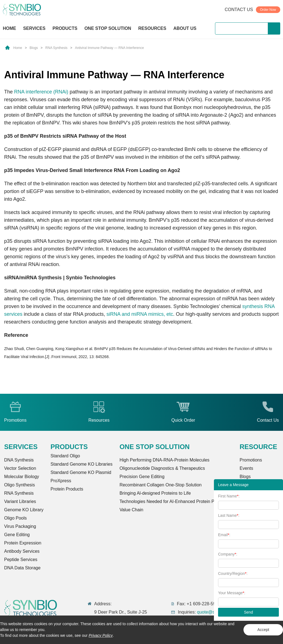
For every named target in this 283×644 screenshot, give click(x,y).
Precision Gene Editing (142, 477)
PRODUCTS (65, 29)
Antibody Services (22, 551)
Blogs (34, 48)
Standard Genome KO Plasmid (81, 472)
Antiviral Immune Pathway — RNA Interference (109, 48)
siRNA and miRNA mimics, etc (140, 314)
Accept (263, 630)
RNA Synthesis (56, 48)
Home (18, 48)
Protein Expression (23, 543)
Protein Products (67, 489)
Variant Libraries (20, 501)
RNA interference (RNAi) (41, 92)
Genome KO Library (24, 510)
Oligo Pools (15, 518)
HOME (9, 28)
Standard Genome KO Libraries (82, 464)
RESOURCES (152, 28)
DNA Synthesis (19, 460)
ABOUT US (185, 28)
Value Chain (131, 510)
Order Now (268, 10)
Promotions (251, 460)
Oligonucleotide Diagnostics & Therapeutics (162, 468)
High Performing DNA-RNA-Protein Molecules (164, 460)
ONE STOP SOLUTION (108, 28)
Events (246, 468)
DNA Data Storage (22, 568)
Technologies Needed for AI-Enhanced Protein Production (176, 501)
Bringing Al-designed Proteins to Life (155, 493)
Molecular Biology (22, 477)
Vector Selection (20, 468)
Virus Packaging (20, 526)
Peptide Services (21, 560)
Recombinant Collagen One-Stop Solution (160, 485)
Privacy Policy (101, 635)
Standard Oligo (65, 456)
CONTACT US (239, 10)
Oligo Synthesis (19, 485)
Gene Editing (17, 535)
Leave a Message (233, 485)
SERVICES (34, 28)
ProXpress (61, 481)
